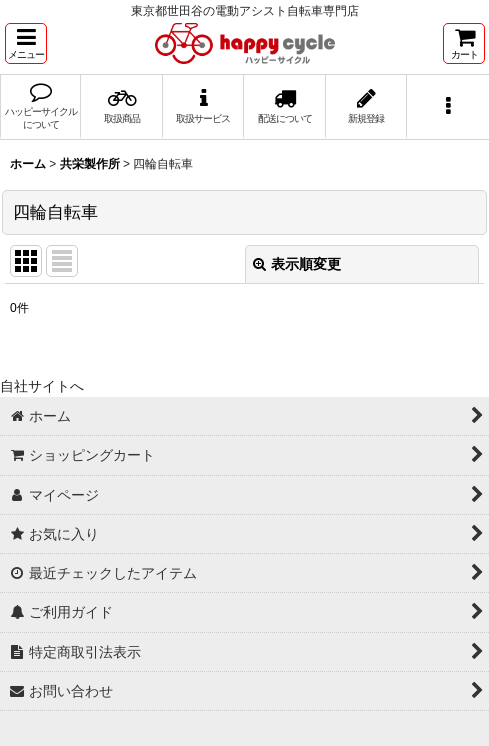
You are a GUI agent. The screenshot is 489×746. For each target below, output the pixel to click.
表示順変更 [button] (297, 264)
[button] (26, 43)
